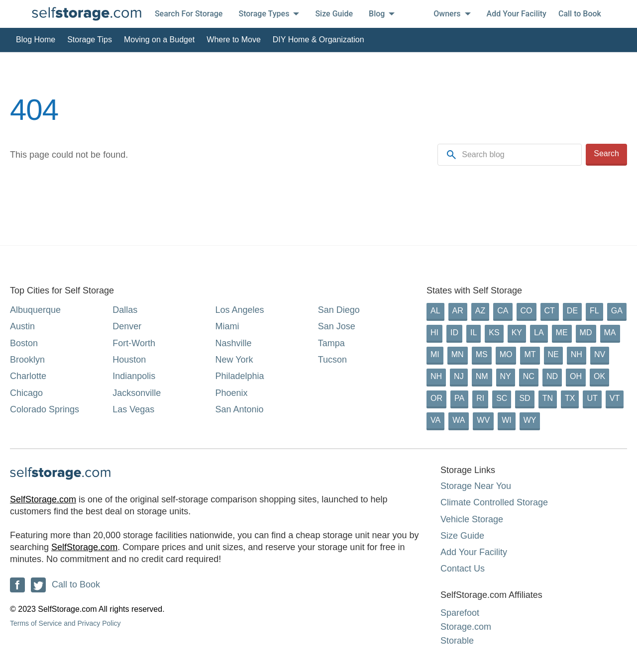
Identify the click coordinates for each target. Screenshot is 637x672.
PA (459, 398)
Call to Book (580, 14)
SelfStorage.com (43, 499)
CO (527, 311)
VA (435, 420)
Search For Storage (189, 14)
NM (482, 376)
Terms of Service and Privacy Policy (65, 623)
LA (539, 333)
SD (525, 398)
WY (530, 420)
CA (503, 311)
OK (599, 376)
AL (435, 311)
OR (436, 398)
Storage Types (269, 14)
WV (483, 420)
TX (570, 398)
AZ (480, 311)
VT (615, 398)
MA (610, 333)
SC (502, 398)
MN (458, 354)
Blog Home (36, 40)
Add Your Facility (517, 14)
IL (474, 333)
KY (517, 333)
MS (482, 354)
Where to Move (233, 40)
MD (586, 333)
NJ (459, 376)
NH (577, 354)
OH (576, 376)
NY (506, 376)
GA (617, 311)
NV (600, 354)
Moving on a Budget (159, 40)
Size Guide (334, 14)
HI (434, 333)
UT (592, 398)
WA (459, 420)
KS (494, 333)
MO (506, 354)
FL (594, 311)
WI (507, 420)
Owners (452, 14)
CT (550, 311)
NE (553, 354)
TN (548, 398)
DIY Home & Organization (318, 40)
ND (552, 376)
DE (572, 311)
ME (562, 333)
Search (606, 153)
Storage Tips (90, 40)
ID (454, 333)
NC (529, 376)
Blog (382, 14)
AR (458, 311)
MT (530, 354)
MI (435, 354)
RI (480, 398)
